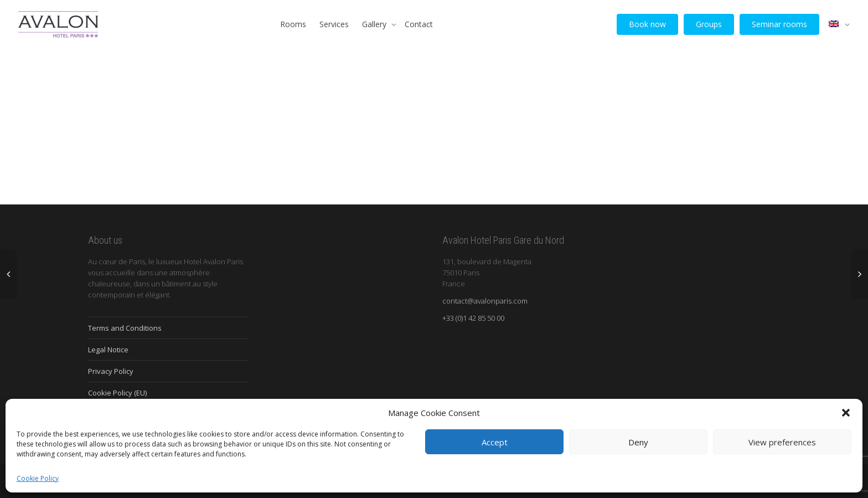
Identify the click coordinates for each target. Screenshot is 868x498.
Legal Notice (108, 350)
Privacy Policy (111, 371)
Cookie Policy (38, 478)
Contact (419, 24)
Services (334, 24)
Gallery (375, 24)
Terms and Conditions (125, 328)
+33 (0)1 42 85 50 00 (473, 318)
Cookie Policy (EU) (117, 393)
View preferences (782, 442)
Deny (638, 442)
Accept (495, 442)
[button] (846, 413)
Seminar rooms (779, 24)
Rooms (293, 24)
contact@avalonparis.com (485, 301)
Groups (709, 24)
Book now (647, 24)
